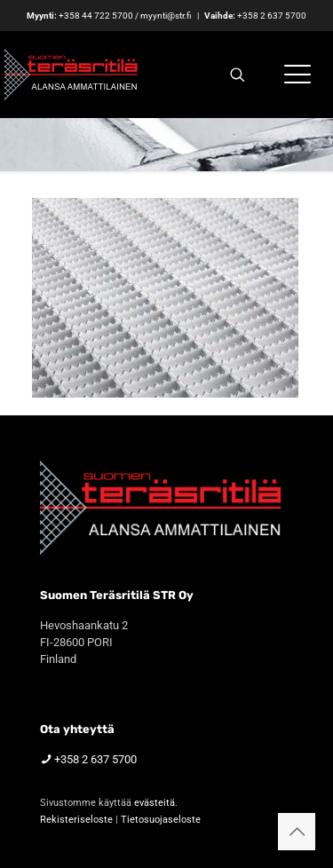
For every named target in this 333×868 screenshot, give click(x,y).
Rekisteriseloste (76, 820)
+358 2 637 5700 (272, 16)
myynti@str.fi (166, 16)
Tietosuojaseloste (161, 820)
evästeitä (155, 803)
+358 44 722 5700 (96, 16)
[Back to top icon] (297, 832)
